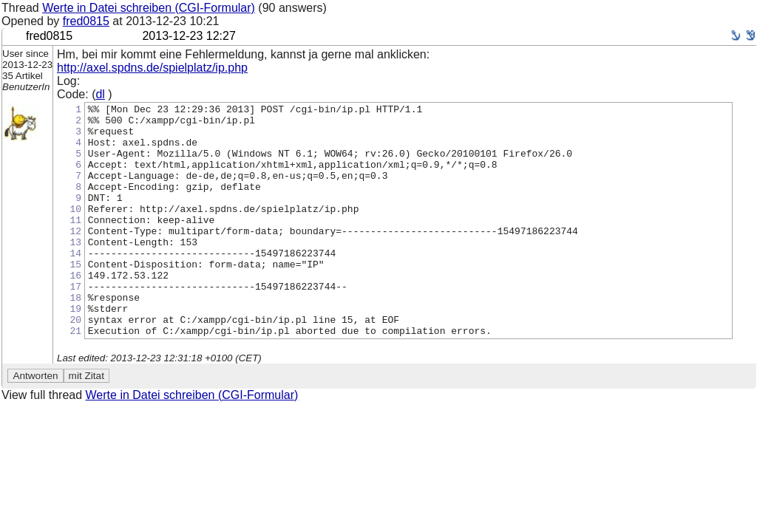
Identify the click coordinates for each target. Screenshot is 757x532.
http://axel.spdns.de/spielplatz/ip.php (152, 68)
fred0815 (86, 21)
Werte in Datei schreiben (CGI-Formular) (149, 8)
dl (100, 94)
